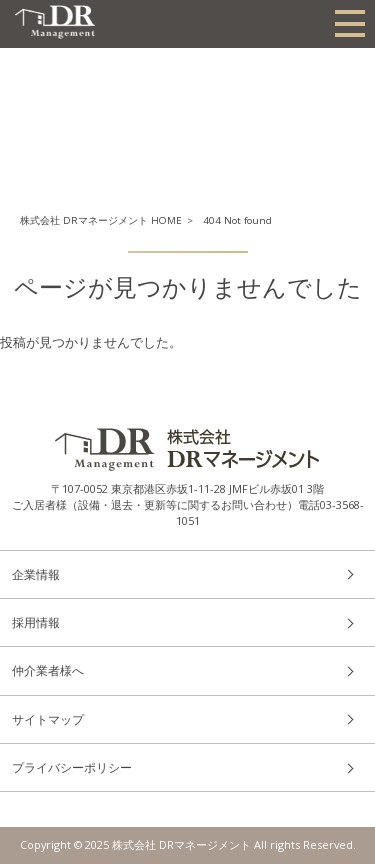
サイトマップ (48, 719)
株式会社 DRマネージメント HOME (101, 220)
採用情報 (36, 622)
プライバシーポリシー (72, 767)
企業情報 (36, 574)
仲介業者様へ (48, 670)
